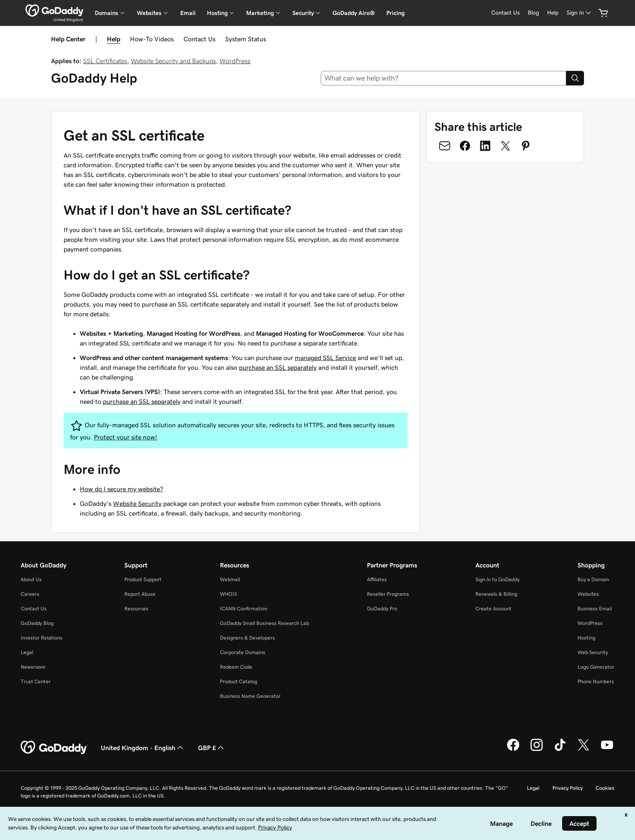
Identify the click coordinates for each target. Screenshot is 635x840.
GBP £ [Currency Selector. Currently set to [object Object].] (212, 748)
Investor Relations (42, 638)
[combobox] (444, 78)
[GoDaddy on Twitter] (584, 750)
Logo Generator (596, 667)
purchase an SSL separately (278, 367)
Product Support (143, 579)
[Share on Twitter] (505, 146)
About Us (31, 579)
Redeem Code (236, 667)
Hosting (586, 638)
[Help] (553, 13)
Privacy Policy (568, 788)
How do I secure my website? (121, 489)
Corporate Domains (243, 652)
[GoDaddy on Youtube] (607, 750)
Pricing (395, 13)
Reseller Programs (388, 594)
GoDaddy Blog (37, 623)
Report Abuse (140, 594)
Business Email (595, 609)
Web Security (593, 652)
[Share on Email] (445, 146)
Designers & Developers (247, 638)
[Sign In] (580, 13)
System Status (246, 39)
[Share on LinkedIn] (485, 146)
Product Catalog (239, 681)
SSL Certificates (105, 61)
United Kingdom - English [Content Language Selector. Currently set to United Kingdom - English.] (143, 748)
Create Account (493, 609)
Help (114, 39)
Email (188, 13)
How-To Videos (152, 39)
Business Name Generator (250, 696)
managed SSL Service (325, 358)
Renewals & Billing (496, 594)
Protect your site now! (126, 437)
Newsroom (33, 667)
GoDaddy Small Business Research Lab (264, 623)
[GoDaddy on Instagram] (537, 750)
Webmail (230, 579)
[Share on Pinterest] (526, 146)
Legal (27, 652)
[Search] (575, 78)
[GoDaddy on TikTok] (560, 750)
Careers (30, 594)
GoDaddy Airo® (354, 13)
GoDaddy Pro (382, 609)
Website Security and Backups (173, 61)
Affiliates (377, 579)
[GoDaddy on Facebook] (513, 750)
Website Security (137, 503)
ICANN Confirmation (244, 609)
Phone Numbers (596, 681)
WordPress (235, 61)
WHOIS (228, 594)
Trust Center (36, 681)
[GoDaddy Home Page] (54, 748)
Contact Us (199, 39)
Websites (588, 594)
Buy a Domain (593, 579)
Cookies (605, 788)
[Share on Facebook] (465, 146)
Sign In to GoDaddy (498, 579)
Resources (136, 609)
